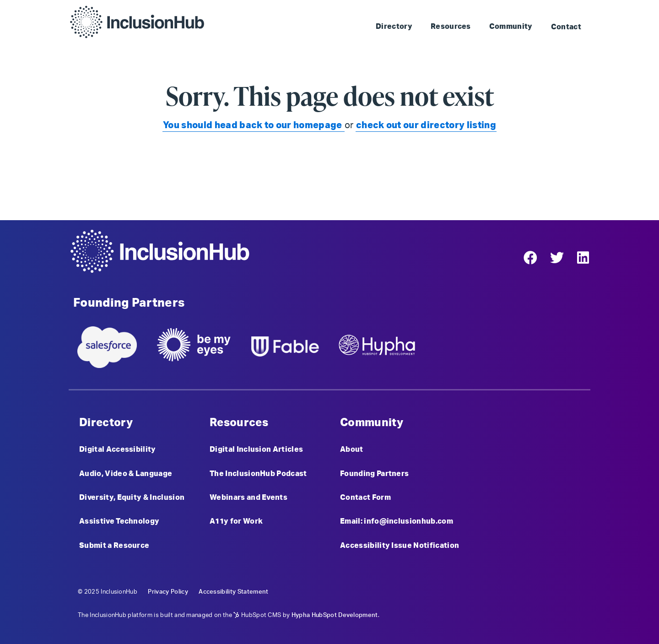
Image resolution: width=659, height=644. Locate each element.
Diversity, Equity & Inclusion (132, 498)
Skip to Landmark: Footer (543, 10)
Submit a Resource (114, 546)
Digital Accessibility (118, 449)
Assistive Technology (119, 521)
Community (511, 27)
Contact (566, 27)
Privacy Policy (168, 592)
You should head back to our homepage (254, 125)
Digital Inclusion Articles (256, 449)
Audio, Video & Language (126, 474)
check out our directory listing (426, 125)
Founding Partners (374, 474)
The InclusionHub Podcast (258, 474)
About (352, 449)
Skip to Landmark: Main (450, 10)
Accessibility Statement (233, 592)
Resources (451, 27)
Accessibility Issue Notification (400, 546)
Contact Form (365, 498)
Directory (394, 27)
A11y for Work (236, 521)
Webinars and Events (248, 498)
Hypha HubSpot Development (335, 615)
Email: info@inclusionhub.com (397, 521)
